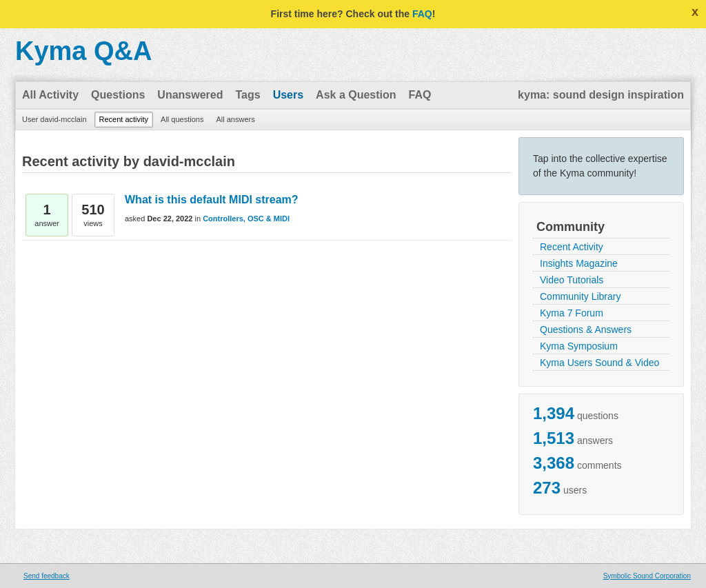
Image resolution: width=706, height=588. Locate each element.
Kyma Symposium (579, 346)
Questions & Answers (586, 330)
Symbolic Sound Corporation (647, 576)
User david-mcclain (54, 119)
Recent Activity (572, 247)
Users (288, 95)
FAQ (422, 14)
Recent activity (124, 119)
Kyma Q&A (84, 51)
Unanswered (190, 95)
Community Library (580, 296)
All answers (235, 119)
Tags (248, 95)
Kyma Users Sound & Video (599, 363)
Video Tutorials (572, 280)
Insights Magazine (579, 263)
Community (571, 227)
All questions (182, 119)
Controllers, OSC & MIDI (246, 219)
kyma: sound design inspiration (601, 95)
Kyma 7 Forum (572, 313)
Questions (118, 95)
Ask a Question (356, 95)
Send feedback (47, 576)
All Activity (50, 95)
